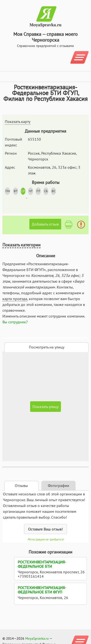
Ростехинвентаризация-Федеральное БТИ (42, 564)
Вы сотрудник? (15, 322)
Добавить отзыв (45, 224)
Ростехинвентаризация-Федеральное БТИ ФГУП (42, 590)
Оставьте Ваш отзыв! (45, 529)
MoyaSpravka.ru (37, 638)
